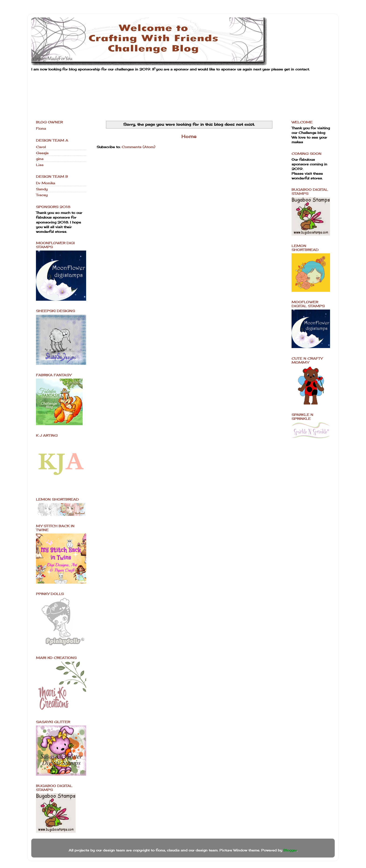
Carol (41, 147)
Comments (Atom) (138, 147)
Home (189, 136)
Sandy (42, 189)
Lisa (40, 165)
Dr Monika (46, 183)
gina (40, 159)
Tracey (42, 195)
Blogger (290, 850)
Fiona (41, 128)
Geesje (42, 153)
